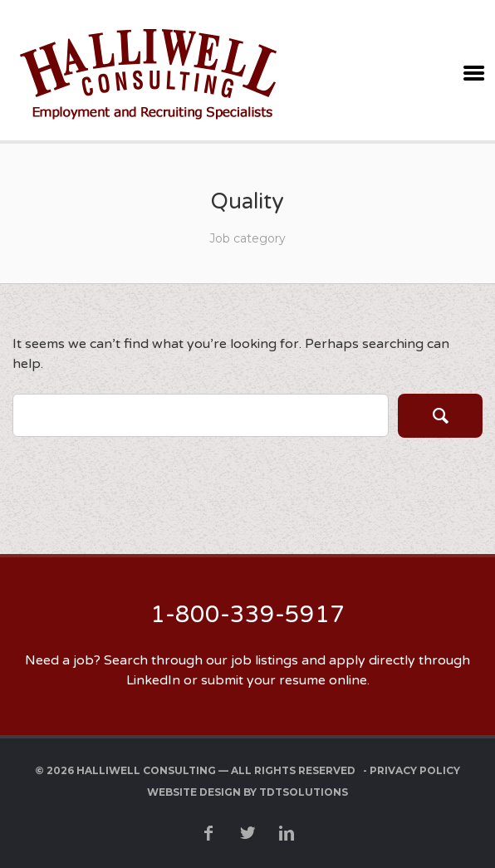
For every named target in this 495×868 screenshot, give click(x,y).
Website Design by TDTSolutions (247, 792)
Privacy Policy (415, 770)
